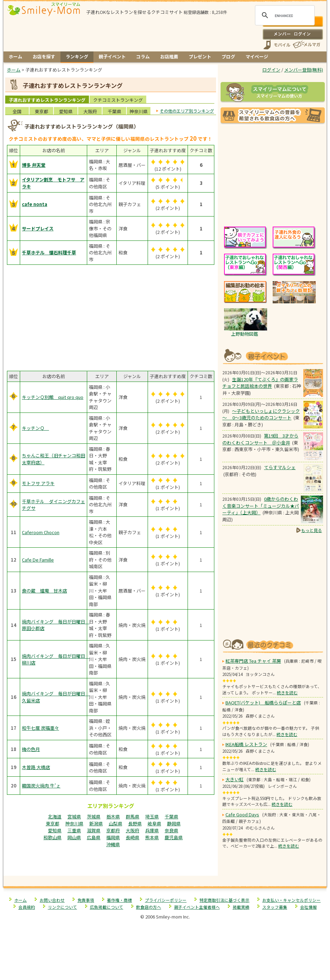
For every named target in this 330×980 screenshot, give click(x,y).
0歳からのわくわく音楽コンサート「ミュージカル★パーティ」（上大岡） (261, 506)
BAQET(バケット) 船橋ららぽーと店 (263, 703)
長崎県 (133, 837)
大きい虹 (234, 779)
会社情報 (308, 907)
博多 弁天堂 (34, 165)
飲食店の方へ (149, 907)
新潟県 (96, 823)
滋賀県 (94, 830)
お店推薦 (169, 56)
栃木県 (113, 816)
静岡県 (174, 823)
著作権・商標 (119, 900)
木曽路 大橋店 (36, 767)
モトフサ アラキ (38, 483)
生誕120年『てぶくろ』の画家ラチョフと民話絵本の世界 (260, 383)
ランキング (77, 56)
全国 (17, 111)
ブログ (228, 56)
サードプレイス (38, 228)
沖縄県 (113, 844)
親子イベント (112, 56)
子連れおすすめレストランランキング (47, 100)
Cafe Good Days (242, 814)
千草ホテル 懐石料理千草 (49, 252)
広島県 (94, 837)
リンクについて (63, 907)
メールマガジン (306, 45)
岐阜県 (154, 823)
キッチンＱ (35, 428)
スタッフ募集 (275, 907)
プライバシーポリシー (166, 900)
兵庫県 (152, 830)
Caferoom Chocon (41, 532)
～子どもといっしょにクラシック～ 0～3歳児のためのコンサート (261, 414)
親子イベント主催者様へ (197, 907)
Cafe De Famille (38, 560)
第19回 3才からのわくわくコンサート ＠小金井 (260, 439)
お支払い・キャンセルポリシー (291, 900)
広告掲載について (107, 907)
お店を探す (44, 56)
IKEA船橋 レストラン (246, 744)
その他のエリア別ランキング (187, 111)
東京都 (42, 111)
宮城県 (74, 816)
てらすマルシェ (280, 467)
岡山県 (74, 837)
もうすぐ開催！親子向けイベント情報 (273, 356)
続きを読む (287, 692)
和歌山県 (52, 837)
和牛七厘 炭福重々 (40, 728)
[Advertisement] (111, 861)
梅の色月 (31, 749)
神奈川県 (139, 111)
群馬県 (133, 816)
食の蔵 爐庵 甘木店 (44, 591)
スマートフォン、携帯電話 (277, 45)
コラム (143, 56)
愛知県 (66, 111)
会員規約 (27, 907)
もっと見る (312, 530)
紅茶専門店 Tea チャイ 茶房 (253, 661)
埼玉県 (152, 816)
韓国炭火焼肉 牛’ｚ (41, 786)
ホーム (15, 56)
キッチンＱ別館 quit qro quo (53, 397)
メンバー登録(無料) (304, 70)
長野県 (135, 823)
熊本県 (152, 837)
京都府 (113, 830)
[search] (284, 16)
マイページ (257, 56)
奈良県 (171, 830)
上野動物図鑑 (245, 334)
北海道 (55, 816)
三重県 (74, 830)
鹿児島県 (174, 837)
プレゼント (200, 56)
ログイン (293, 34)
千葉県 (114, 111)
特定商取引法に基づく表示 (224, 900)
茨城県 (94, 816)
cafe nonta (35, 204)
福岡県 (113, 837)
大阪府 (90, 111)
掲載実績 (241, 907)
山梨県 (116, 823)
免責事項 (86, 900)
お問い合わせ (52, 900)
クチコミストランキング (118, 100)
